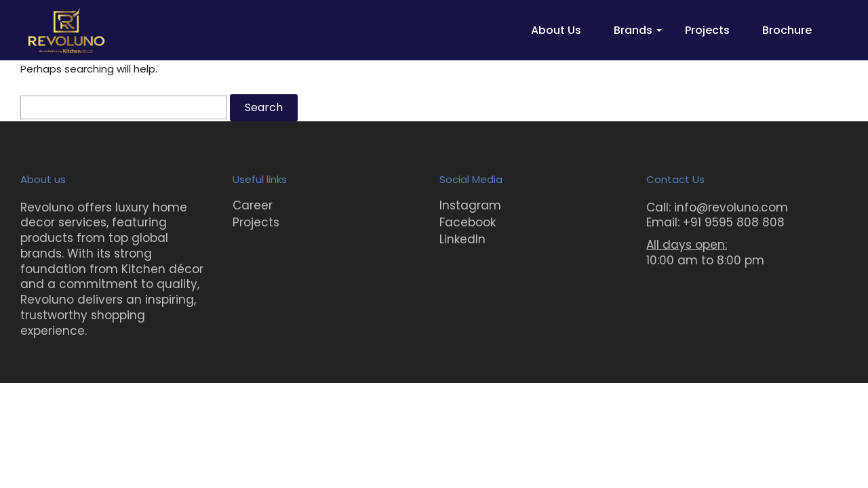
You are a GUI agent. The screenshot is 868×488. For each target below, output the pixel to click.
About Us (556, 30)
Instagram (470, 205)
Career (253, 205)
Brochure (787, 30)
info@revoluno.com (731, 207)
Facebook (468, 222)
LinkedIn (462, 239)
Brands (633, 30)
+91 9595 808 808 (734, 222)
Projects (707, 30)
